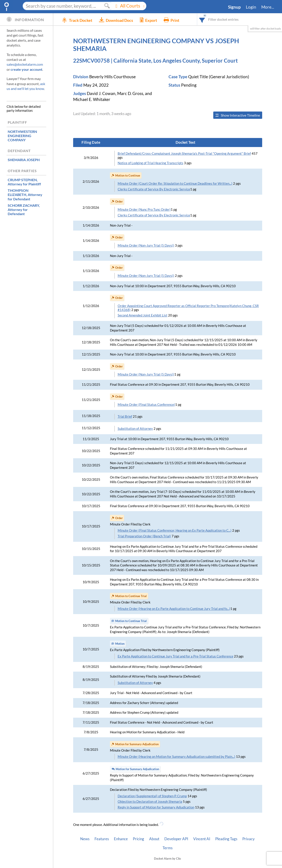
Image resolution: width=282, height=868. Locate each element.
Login (251, 7)
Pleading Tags (226, 839)
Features (102, 839)
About (154, 839)
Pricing (138, 839)
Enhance (121, 839)
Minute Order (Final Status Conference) (146, 405)
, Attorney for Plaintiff (24, 182)
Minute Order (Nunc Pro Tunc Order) (144, 210)
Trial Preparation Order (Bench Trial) (144, 536)
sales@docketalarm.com (25, 64)
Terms (168, 848)
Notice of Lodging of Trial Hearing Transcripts (150, 163)
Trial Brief (125, 416)
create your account (26, 69)
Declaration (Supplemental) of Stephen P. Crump (152, 796)
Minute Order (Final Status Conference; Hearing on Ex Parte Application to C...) (175, 530)
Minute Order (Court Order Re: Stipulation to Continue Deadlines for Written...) (175, 183)
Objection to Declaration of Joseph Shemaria (150, 802)
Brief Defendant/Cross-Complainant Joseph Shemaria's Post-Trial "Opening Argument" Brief (184, 154)
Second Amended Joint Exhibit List (143, 315)
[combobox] (202, 19)
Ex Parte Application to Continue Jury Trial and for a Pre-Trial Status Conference (175, 656)
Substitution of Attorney (135, 429)
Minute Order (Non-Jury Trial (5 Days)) (146, 245)
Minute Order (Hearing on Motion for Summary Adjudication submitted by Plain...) (176, 757)
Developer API (176, 839)
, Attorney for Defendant (25, 195)
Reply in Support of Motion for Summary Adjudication (156, 807)
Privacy (249, 839)
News (85, 839)
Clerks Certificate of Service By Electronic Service (154, 189)
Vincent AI (202, 839)
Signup (234, 7)
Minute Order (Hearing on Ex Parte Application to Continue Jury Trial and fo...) (174, 609)
